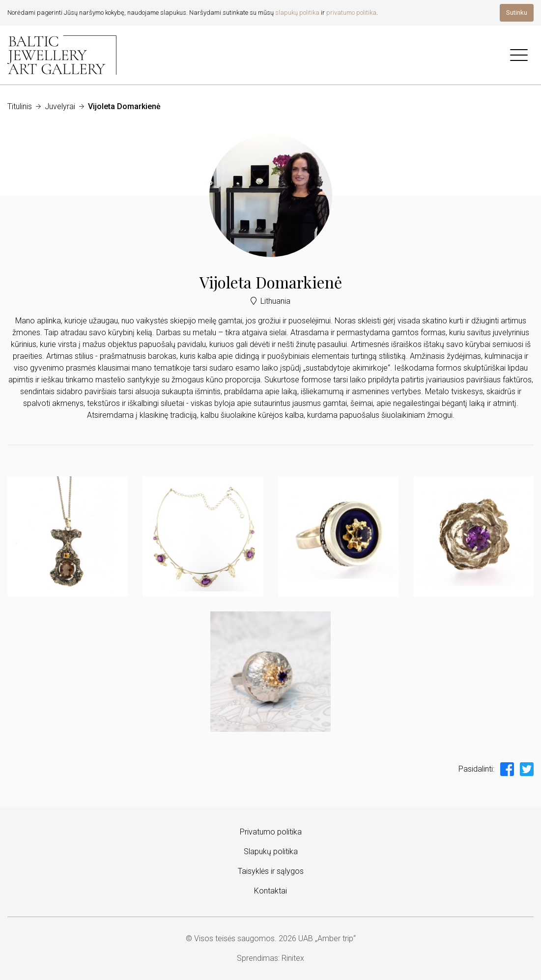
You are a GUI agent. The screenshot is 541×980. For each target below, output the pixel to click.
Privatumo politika (271, 832)
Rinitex (293, 958)
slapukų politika (297, 13)
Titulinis (20, 106)
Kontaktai (270, 891)
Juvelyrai (60, 106)
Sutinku (517, 13)
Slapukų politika (271, 851)
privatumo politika (351, 13)
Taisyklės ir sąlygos (271, 871)
